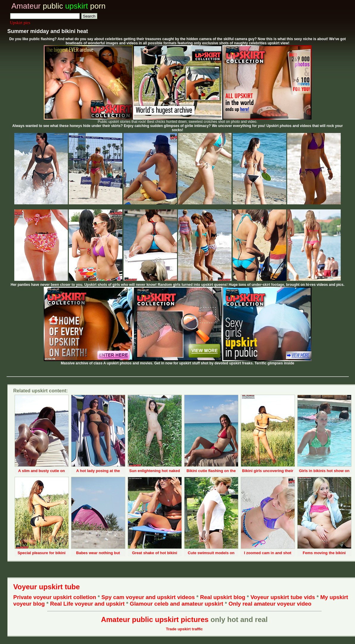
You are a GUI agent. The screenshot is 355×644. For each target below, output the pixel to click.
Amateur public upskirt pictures (155, 619)
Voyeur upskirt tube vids (283, 597)
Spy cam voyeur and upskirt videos (148, 597)
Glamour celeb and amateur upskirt (177, 604)
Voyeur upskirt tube (47, 587)
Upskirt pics (20, 23)
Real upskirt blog (223, 597)
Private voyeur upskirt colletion (55, 597)
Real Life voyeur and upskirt (87, 604)
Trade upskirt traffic (184, 629)
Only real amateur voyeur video (270, 604)
